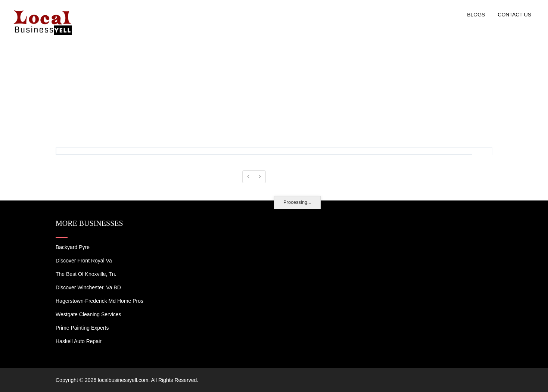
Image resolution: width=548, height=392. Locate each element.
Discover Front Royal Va (84, 261)
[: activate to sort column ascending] (160, 152)
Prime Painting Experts (82, 328)
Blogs (476, 15)
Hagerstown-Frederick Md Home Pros (99, 301)
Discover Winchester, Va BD (88, 287)
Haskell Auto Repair (79, 341)
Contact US (514, 15)
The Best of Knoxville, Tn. (86, 274)
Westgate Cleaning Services (88, 314)
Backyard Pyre (73, 247)
